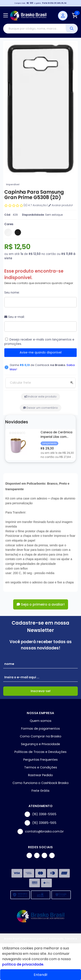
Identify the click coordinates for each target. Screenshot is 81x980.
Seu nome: (12, 293)
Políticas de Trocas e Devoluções (40, 752)
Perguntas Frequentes (40, 760)
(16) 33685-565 (40, 823)
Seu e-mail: (14, 317)
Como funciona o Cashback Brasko (41, 783)
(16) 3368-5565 (40, 814)
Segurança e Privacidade (40, 744)
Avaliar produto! (61, 205)
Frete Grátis (40, 791)
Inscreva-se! (41, 691)
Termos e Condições (41, 767)
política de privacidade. (23, 964)
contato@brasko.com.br (41, 832)
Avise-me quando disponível (41, 353)
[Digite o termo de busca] (34, 29)
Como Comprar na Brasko (41, 736)
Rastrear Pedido (40, 775)
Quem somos (41, 721)
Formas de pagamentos (40, 729)
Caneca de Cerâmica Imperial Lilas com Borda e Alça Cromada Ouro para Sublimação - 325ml (57, 435)
